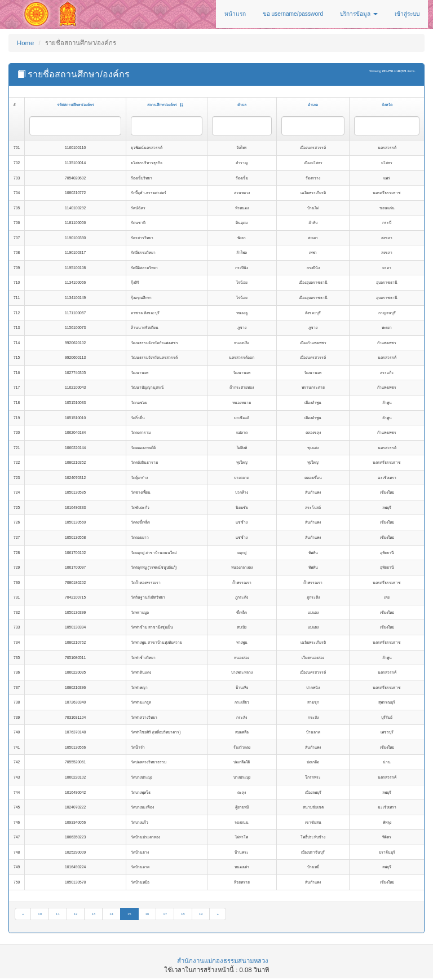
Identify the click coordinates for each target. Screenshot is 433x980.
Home (25, 43)
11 (58, 914)
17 (165, 914)
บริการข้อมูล (359, 14)
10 (40, 914)
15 (129, 914)
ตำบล (242, 105)
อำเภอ (313, 105)
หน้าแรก (235, 14)
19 (201, 914)
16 (147, 914)
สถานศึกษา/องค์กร (165, 105)
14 (111, 914)
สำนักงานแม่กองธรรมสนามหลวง (223, 961)
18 (183, 914)
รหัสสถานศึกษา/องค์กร (76, 105)
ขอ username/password (293, 14)
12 (76, 914)
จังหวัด (387, 105)
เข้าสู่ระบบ (407, 14)
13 (93, 914)
